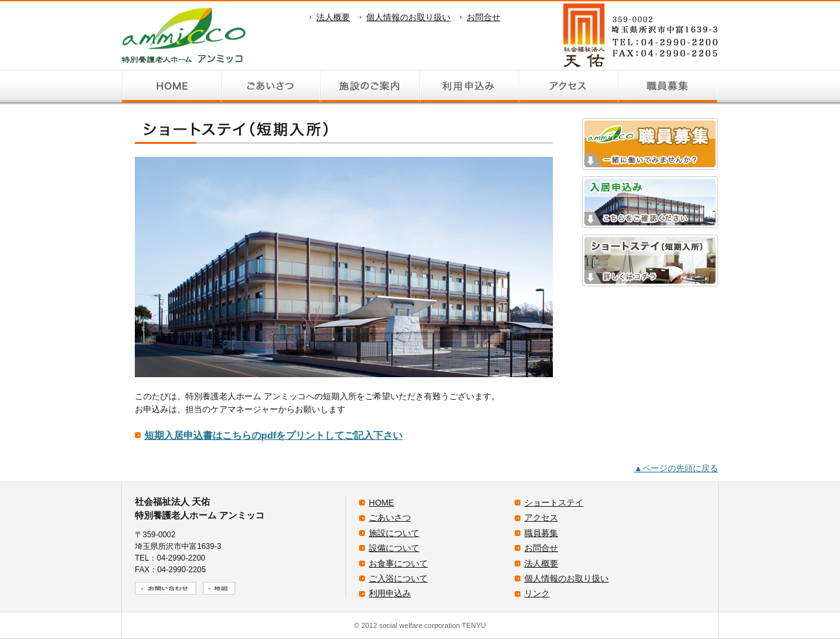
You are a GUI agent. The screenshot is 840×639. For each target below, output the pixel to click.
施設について (394, 533)
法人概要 (333, 17)
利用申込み (390, 593)
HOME (381, 503)
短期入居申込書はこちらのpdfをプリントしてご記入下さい (274, 435)
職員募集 (541, 533)
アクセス (541, 517)
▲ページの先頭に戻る (676, 468)
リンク (537, 593)
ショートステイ (554, 503)
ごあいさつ (390, 517)
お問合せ (484, 17)
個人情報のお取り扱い (408, 17)
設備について (394, 548)
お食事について (398, 563)
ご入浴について (398, 578)
